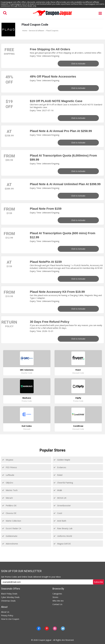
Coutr (58, 513)
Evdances (60, 467)
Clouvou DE (9, 513)
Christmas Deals (8, 601)
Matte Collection (12, 521)
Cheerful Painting (63, 483)
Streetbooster (62, 505)
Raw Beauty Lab (63, 528)
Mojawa (8, 460)
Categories (57, 594)
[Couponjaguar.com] (52, 16)
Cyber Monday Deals (10, 597)
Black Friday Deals (9, 594)
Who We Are (58, 601)
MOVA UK (60, 498)
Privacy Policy (7, 615)
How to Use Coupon (10, 619)
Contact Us (57, 604)
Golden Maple (62, 460)
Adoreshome (10, 544)
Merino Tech (10, 490)
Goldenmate (10, 536)
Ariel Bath (60, 521)
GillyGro (8, 483)
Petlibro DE (9, 505)
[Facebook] (39, 628)
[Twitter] (63, 628)
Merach (7, 498)
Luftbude (8, 475)
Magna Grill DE (62, 544)
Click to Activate (78, 64)
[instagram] (55, 628)
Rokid (58, 475)
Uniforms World (63, 536)
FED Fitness (10, 467)
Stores (55, 597)
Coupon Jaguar (45, 640)
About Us (5, 612)
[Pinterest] (47, 628)
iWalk (58, 490)
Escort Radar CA (12, 528)
